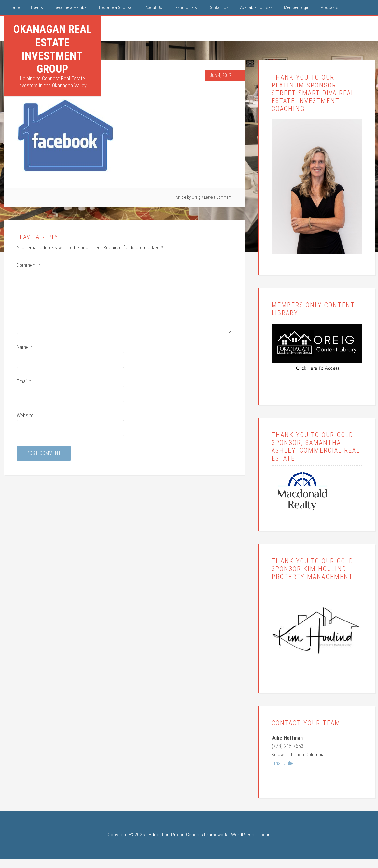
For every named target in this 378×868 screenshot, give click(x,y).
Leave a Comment (218, 197)
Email (24, 381)
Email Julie (283, 763)
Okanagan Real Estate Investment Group (52, 49)
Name (24, 347)
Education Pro (163, 835)
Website (25, 415)
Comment (28, 265)
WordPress (243, 835)
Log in (264, 835)
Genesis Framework (207, 835)
